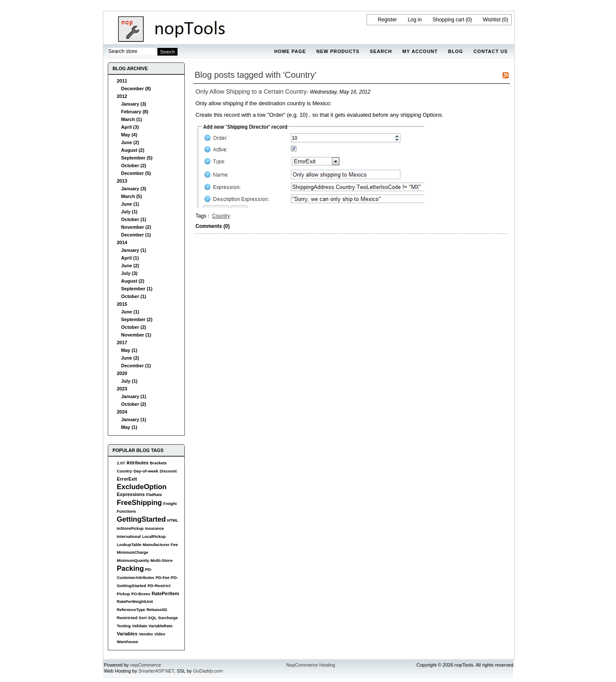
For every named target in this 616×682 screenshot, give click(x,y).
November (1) (136, 335)
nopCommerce (145, 665)
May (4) (129, 135)
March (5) (132, 196)
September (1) (137, 289)
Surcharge (168, 618)
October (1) (134, 219)
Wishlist (492, 20)
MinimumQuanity (133, 561)
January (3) (134, 104)
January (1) (134, 250)
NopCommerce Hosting (311, 665)
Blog (455, 51)
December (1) (136, 235)
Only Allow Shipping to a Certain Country (251, 92)
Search (381, 51)
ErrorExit (127, 479)
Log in (415, 20)
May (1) (129, 350)
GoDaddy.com (208, 671)
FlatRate (154, 495)
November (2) (136, 227)
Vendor (146, 634)
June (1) (130, 204)
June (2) (130, 142)
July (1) (129, 212)
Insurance (154, 528)
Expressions (131, 494)
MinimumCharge (132, 552)
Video (160, 634)
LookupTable (129, 545)
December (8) (136, 89)
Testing (124, 626)
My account (420, 51)
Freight (170, 504)
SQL (152, 618)
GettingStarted (141, 519)
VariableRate (160, 626)
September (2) (137, 319)
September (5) (137, 158)
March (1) (132, 119)
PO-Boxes (141, 594)
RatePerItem (165, 593)
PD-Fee (163, 578)
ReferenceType (131, 610)
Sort (143, 618)
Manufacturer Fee (160, 545)
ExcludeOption (142, 487)
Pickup (123, 594)
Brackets (158, 463)
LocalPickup (154, 537)
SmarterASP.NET (157, 671)
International (129, 537)
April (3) (130, 127)
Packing (130, 568)
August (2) (133, 150)
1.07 (121, 463)
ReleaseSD (157, 610)
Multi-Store (162, 560)
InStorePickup (130, 528)
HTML (173, 520)
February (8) (135, 112)
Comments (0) (213, 226)
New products (338, 51)
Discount (168, 471)
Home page (290, 51)
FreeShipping (139, 502)
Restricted (127, 618)
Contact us (491, 51)
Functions (126, 511)
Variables (127, 634)
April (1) (130, 258)
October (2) (134, 165)
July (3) (129, 273)
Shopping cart (448, 20)
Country (124, 471)
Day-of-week (146, 471)
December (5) (136, 173)
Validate (140, 626)
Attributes (137, 463)
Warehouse (127, 642)
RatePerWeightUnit (135, 602)
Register (387, 20)
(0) (469, 20)
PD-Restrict (159, 586)
